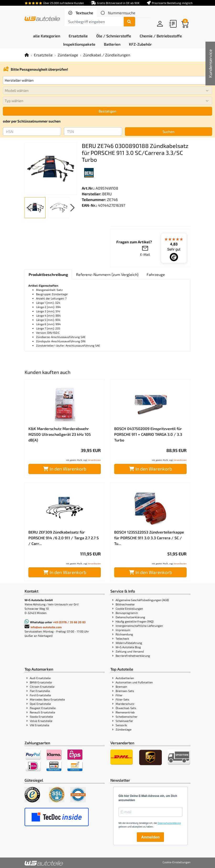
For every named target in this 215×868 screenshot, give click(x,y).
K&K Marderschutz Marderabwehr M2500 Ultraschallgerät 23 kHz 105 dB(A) (60, 434)
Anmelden (150, 837)
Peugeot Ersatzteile (43, 708)
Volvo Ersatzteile (41, 721)
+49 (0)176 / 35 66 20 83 (69, 622)
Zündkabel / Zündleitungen (107, 55)
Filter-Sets (122, 699)
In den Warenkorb (65, 469)
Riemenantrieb (125, 712)
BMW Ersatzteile (41, 682)
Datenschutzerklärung (130, 617)
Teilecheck (122, 638)
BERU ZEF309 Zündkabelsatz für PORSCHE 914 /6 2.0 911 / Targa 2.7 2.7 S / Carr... (64, 538)
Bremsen (121, 687)
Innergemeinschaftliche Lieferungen (139, 626)
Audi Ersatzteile (40, 678)
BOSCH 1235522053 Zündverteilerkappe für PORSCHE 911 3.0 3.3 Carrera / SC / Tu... (149, 538)
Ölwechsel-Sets (126, 708)
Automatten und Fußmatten (134, 682)
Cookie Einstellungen (129, 608)
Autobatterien (125, 678)
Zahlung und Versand (130, 651)
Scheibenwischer (127, 716)
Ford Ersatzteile (40, 695)
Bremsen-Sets (125, 691)
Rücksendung (124, 634)
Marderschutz (125, 704)
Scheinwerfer (124, 721)
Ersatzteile (43, 55)
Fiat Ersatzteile (40, 691)
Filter (119, 695)
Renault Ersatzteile (42, 712)
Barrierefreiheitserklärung (133, 656)
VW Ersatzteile (39, 725)
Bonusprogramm (127, 613)
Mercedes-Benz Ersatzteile (47, 699)
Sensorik (121, 725)
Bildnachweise (125, 604)
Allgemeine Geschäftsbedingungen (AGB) (142, 600)
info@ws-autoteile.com (46, 627)
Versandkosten (94, 460)
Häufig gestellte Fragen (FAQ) (135, 621)
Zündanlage (68, 55)
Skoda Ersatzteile (41, 716)
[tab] (81, 13)
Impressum (123, 630)
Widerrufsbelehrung (129, 643)
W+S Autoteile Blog (128, 647)
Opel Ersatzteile (40, 704)
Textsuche (84, 13)
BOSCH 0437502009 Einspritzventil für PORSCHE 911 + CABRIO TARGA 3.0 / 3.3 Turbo (148, 434)
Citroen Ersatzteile (42, 687)
